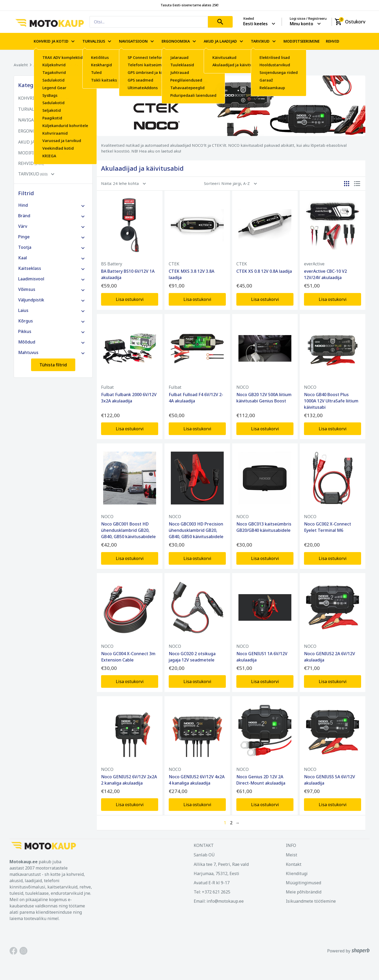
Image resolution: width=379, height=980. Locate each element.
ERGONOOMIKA (179, 41)
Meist (291, 855)
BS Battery (112, 264)
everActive (314, 264)
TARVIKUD (264, 41)
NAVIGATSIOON (137, 41)
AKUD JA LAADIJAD (224, 41)
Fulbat (107, 387)
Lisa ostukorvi (130, 299)
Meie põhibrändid (304, 892)
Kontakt (294, 864)
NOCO (243, 387)
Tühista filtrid (53, 365)
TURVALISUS (98, 41)
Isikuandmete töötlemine (311, 901)
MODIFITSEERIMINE (301, 41)
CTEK (174, 264)
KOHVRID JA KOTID (55, 41)
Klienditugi (297, 873)
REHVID (333, 41)
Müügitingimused (303, 883)
